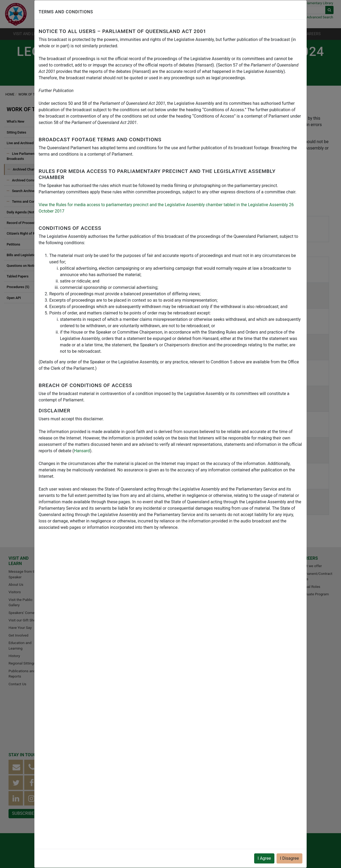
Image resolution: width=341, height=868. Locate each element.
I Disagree (289, 858)
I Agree (264, 858)
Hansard (82, 451)
